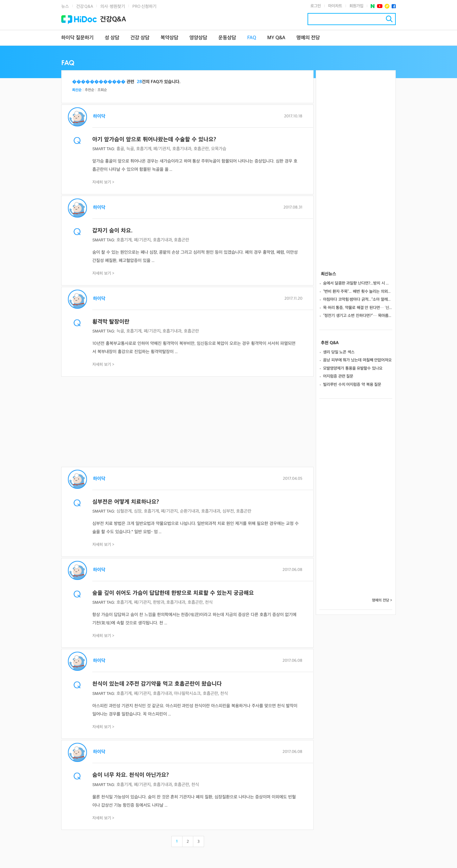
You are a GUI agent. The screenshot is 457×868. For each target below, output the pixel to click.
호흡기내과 (182, 149)
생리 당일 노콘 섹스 (339, 352)
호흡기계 (144, 149)
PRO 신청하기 (144, 7)
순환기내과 (189, 511)
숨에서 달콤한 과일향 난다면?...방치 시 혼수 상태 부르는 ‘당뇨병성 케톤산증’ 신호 (358, 283)
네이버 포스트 (373, 6)
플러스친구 (387, 6)
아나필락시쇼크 (187, 693)
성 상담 (112, 38)
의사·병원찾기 (113, 7)
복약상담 (169, 38)
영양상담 (198, 38)
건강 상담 (140, 38)
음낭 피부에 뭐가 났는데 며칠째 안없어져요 (357, 360)
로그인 (316, 6)
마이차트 (335, 6)
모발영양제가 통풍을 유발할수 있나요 (353, 368)
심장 (138, 511)
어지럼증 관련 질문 (338, 376)
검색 (389, 19)
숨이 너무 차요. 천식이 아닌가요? (131, 775)
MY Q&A (276, 38)
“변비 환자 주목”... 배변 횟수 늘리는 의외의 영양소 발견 (358, 292)
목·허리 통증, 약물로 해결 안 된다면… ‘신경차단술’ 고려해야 (358, 308)
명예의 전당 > (382, 600)
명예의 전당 (308, 38)
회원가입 (356, 6)
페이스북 (394, 6)
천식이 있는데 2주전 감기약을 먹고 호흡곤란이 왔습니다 (157, 684)
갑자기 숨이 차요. (113, 231)
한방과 (159, 602)
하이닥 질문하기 (77, 38)
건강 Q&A (85, 7)
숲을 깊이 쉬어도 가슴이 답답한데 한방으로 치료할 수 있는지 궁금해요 (173, 593)
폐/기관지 (162, 149)
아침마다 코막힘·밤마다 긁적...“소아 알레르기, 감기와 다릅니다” (358, 299)
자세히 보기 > (103, 182)
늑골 (130, 149)
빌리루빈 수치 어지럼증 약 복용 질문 (352, 385)
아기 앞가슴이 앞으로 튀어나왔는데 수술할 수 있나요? (154, 140)
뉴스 (65, 7)
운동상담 (227, 38)
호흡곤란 (201, 149)
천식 (209, 602)
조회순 (102, 90)
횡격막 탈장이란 (111, 322)
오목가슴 (219, 149)
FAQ (252, 38)
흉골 (120, 149)
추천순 (89, 90)
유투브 (380, 6)
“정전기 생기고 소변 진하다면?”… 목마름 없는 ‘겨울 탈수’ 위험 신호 (358, 316)
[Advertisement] (187, 422)
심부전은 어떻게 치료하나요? (126, 502)
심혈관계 (124, 511)
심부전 (228, 511)
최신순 (77, 90)
